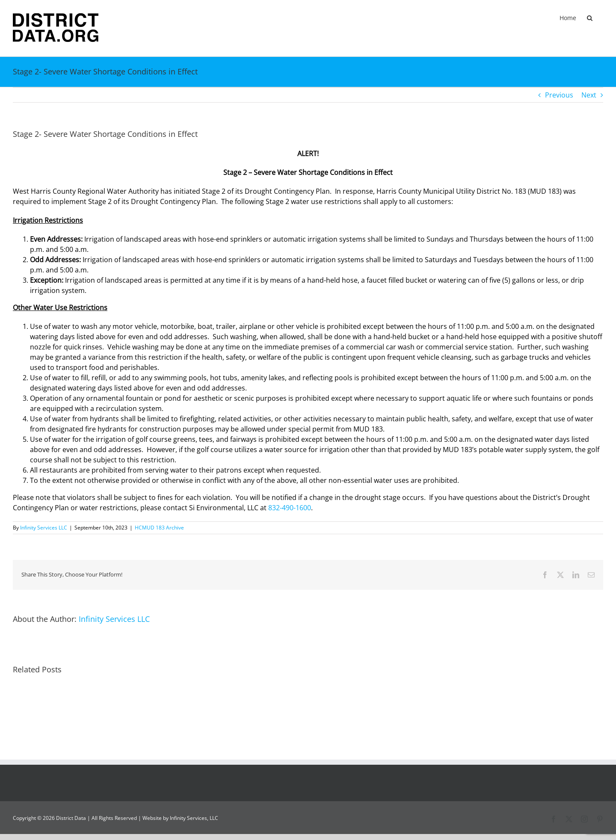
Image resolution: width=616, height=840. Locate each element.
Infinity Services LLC (44, 528)
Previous (559, 95)
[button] (590, 18)
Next (589, 95)
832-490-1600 (290, 508)
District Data (71, 818)
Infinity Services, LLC (194, 818)
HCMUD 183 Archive (159, 528)
